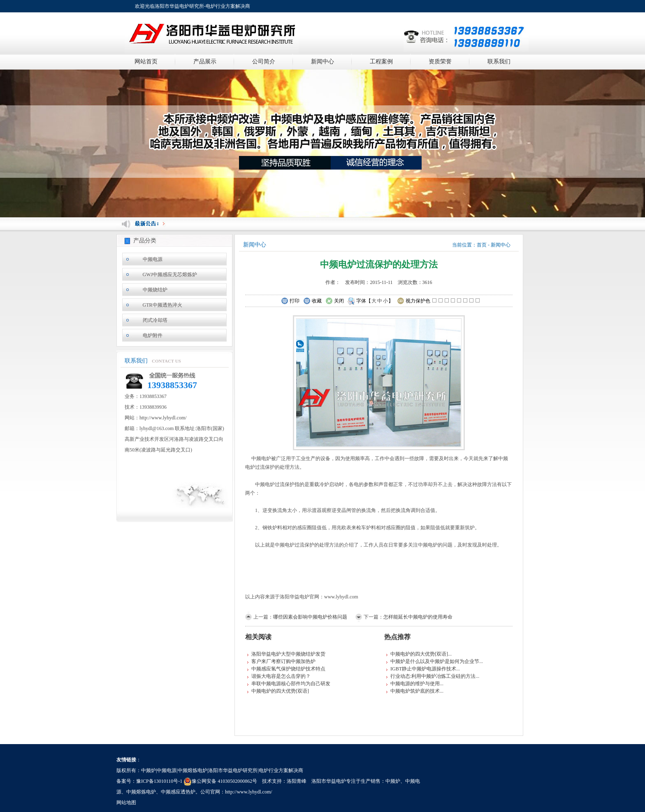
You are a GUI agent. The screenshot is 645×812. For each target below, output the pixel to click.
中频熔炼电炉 (141, 792)
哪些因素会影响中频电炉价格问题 (310, 617)
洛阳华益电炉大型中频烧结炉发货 (288, 654)
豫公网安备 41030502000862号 (220, 781)
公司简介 (264, 62)
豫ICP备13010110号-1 (159, 781)
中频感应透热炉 (178, 792)
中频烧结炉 (155, 290)
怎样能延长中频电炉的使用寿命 (418, 617)
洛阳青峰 (297, 781)
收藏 (312, 301)
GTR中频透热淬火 (162, 305)
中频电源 (153, 259)
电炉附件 (153, 335)
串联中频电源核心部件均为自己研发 (291, 684)
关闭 (335, 301)
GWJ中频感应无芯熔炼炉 (170, 275)
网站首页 (146, 62)
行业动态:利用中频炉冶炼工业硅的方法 (433, 676)
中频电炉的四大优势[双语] (280, 691)
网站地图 (126, 803)
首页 (482, 245)
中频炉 (393, 781)
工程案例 (381, 62)
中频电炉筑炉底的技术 (415, 691)
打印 (290, 301)
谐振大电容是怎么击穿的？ (281, 676)
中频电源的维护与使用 (415, 684)
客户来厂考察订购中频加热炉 (283, 661)
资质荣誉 (440, 62)
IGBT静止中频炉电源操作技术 (423, 669)
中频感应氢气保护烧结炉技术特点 (288, 669)
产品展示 (205, 62)
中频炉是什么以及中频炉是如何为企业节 (435, 661)
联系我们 (499, 62)
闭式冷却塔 (155, 320)
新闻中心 (322, 62)
